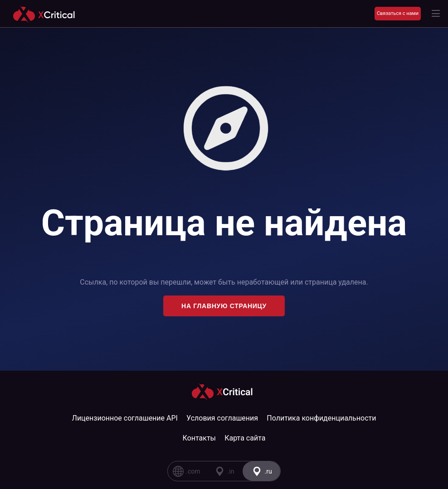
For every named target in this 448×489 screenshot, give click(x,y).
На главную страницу (224, 306)
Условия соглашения (222, 418)
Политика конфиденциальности (321, 418)
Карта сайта (245, 438)
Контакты (199, 438)
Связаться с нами (398, 13)
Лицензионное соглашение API (125, 418)
